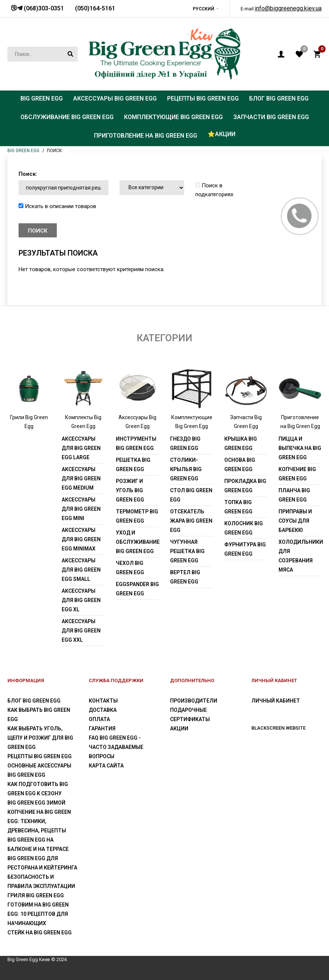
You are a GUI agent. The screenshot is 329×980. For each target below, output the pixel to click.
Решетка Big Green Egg (133, 465)
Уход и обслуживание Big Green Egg (137, 542)
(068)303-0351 (43, 8)
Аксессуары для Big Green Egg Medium (81, 479)
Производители (194, 701)
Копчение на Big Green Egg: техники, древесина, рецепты (39, 821)
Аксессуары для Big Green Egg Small (81, 570)
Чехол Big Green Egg (130, 568)
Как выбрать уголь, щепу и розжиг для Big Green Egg (40, 738)
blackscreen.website (278, 728)
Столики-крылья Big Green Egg (186, 469)
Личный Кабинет (276, 701)
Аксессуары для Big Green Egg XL (81, 600)
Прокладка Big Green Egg (245, 486)
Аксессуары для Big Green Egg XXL (81, 631)
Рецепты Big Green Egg (40, 756)
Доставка (103, 710)
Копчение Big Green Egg (297, 474)
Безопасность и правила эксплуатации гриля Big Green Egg (41, 886)
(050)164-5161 (95, 8)
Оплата (99, 719)
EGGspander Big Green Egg (137, 589)
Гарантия (102, 729)
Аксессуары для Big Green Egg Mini (81, 509)
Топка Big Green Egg (238, 507)
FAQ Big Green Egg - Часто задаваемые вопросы (116, 747)
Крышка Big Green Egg (241, 443)
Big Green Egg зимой (36, 803)
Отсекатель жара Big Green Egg (191, 521)
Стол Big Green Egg (191, 495)
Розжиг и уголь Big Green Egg (130, 490)
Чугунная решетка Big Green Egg (187, 551)
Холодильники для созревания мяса (300, 556)
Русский (203, 9)
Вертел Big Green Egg (185, 577)
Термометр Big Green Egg (137, 516)
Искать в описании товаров (57, 206)
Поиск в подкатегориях (214, 190)
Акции (179, 729)
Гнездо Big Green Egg (185, 443)
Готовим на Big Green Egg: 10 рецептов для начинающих (38, 914)
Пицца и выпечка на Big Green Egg (300, 448)
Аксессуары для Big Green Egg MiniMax (81, 539)
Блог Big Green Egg (34, 701)
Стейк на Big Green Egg (40, 933)
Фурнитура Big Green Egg (245, 549)
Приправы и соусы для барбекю (295, 521)
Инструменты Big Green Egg (136, 443)
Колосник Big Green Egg (244, 528)
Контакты (103, 701)
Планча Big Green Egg (294, 495)
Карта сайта (106, 766)
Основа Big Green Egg (240, 465)
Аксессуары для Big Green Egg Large (81, 448)
